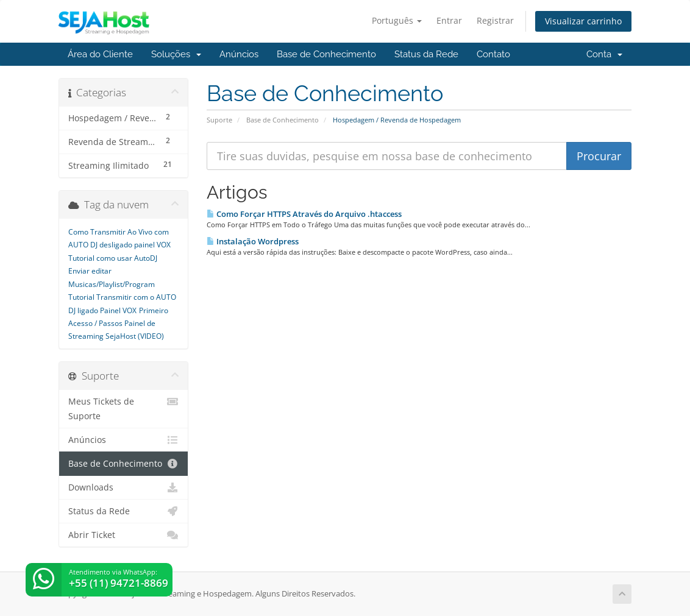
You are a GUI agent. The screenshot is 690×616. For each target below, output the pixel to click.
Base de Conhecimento (326, 54)
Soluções (176, 54)
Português (397, 20)
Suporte (219, 120)
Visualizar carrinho (583, 21)
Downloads (123, 487)
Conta (604, 54)
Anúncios (239, 54)
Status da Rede (426, 54)
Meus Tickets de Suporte (123, 408)
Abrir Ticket (123, 535)
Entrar (449, 20)
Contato (493, 54)
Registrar (495, 20)
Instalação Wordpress (253, 241)
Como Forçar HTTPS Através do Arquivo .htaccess (304, 214)
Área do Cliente (100, 54)
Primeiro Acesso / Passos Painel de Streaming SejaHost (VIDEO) (118, 324)
